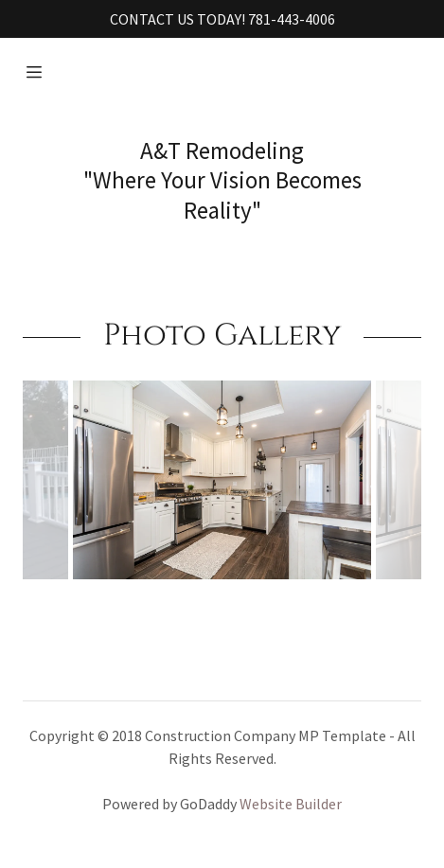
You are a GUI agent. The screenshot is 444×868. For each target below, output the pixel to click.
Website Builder (291, 804)
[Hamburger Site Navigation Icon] (34, 72)
